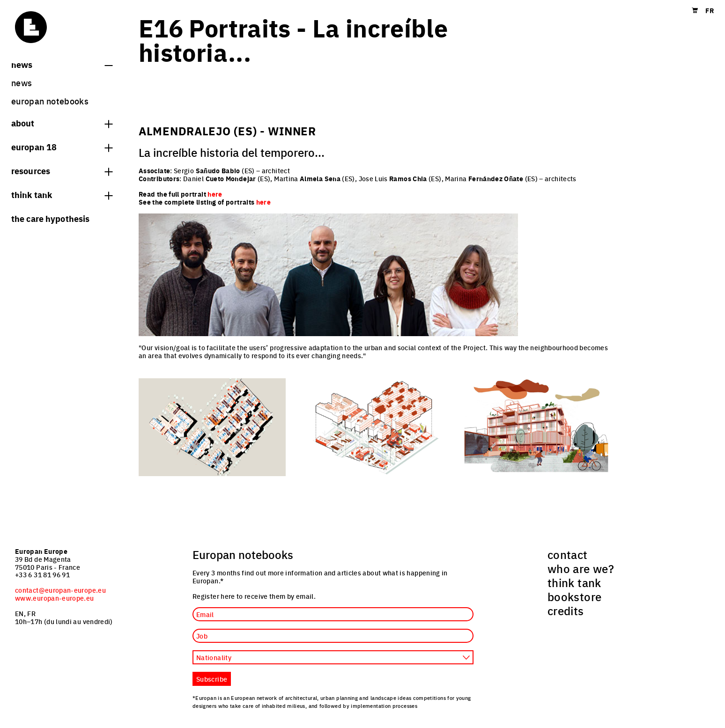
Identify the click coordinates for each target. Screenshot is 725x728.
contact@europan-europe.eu (60, 590)
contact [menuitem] (568, 554)
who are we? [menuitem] (581, 568)
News (62, 64)
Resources (62, 170)
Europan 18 (62, 147)
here (263, 202)
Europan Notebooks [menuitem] (50, 101)
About (62, 123)
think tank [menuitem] (574, 582)
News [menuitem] (22, 83)
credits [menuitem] (566, 610)
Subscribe (212, 679)
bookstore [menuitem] (574, 596)
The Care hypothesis (50, 218)
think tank (62, 194)
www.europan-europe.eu (55, 598)
